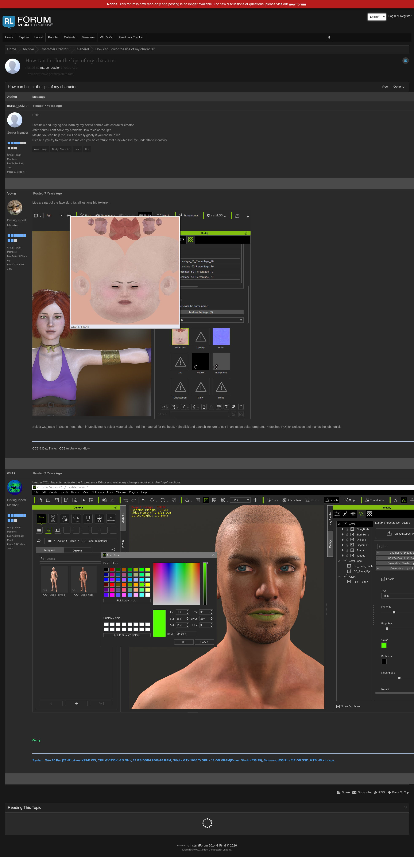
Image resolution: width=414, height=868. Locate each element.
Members (88, 37)
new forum (297, 4)
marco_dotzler (50, 68)
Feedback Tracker (131, 37)
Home (9, 37)
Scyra (11, 193)
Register (406, 16)
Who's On (107, 37)
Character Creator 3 (55, 49)
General (83, 49)
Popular (53, 37)
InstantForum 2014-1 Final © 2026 (213, 845)
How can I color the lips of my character (125, 49)
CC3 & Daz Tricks (45, 448)
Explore (24, 37)
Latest (39, 37)
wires (11, 473)
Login (392, 16)
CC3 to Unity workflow (74, 448)
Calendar (70, 37)
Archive (28, 49)
